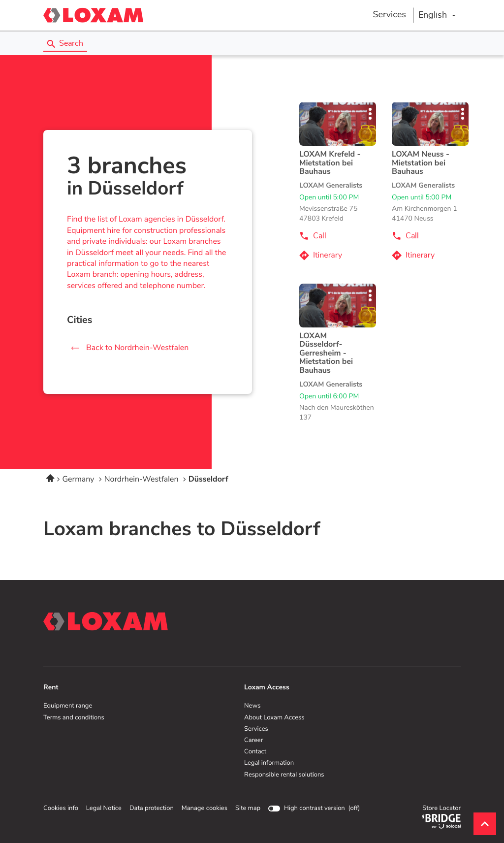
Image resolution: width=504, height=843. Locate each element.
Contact (255, 752)
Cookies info (61, 809)
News (252, 706)
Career (253, 741)
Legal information (269, 763)
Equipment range (68, 706)
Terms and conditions (74, 718)
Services (389, 15)
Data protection (152, 809)
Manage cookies (205, 808)
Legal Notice (104, 809)
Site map (248, 808)
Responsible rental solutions (284, 775)
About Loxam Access (274, 718)
